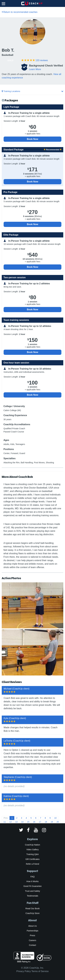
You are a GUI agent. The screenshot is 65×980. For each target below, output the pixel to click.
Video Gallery (32, 850)
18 (46, 822)
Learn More (35, 69)
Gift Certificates (32, 859)
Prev (6, 818)
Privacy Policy (24, 971)
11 (5, 822)
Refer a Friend (33, 864)
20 (58, 822)
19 (52, 822)
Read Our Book (32, 908)
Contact (32, 945)
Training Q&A (33, 854)
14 (22, 822)
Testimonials (32, 896)
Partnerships (32, 931)
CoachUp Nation (32, 845)
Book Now (32, 139)
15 (28, 822)
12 (11, 822)
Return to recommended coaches (20, 12)
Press (32, 935)
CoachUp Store (32, 913)
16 (34, 822)
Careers (33, 940)
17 (40, 822)
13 (16, 822)
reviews (42, 60)
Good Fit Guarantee (32, 886)
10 (55, 818)
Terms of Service (40, 971)
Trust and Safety (32, 891)
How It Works (32, 881)
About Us (33, 926)
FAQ (32, 877)
